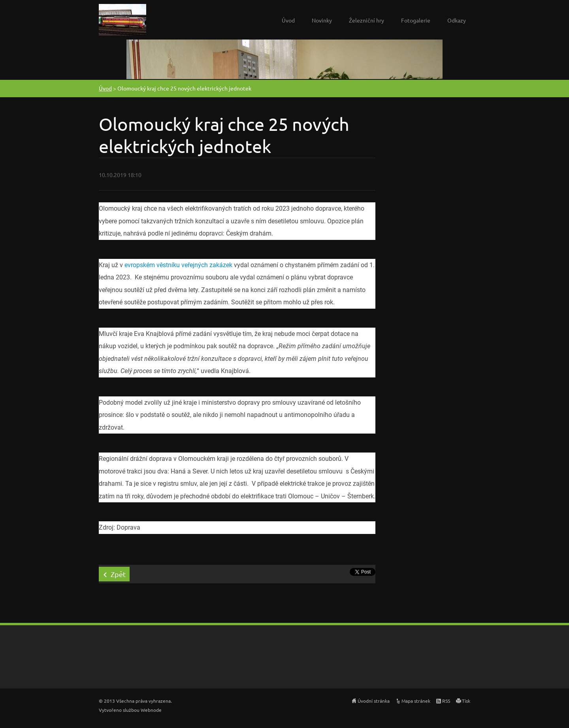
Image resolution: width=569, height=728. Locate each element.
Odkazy (457, 20)
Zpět (118, 574)
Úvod (288, 20)
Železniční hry (366, 20)
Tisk (466, 701)
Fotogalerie (416, 20)
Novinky (322, 20)
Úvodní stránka (374, 701)
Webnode (151, 710)
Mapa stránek (416, 701)
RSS (446, 701)
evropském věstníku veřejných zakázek (178, 265)
